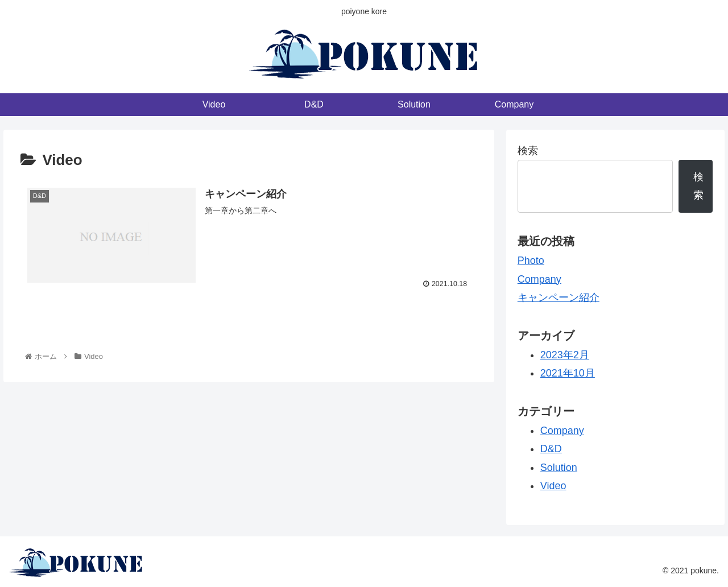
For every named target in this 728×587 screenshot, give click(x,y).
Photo (531, 261)
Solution (559, 468)
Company (539, 279)
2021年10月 (568, 373)
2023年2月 (565, 355)
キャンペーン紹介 (559, 297)
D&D (551, 449)
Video (553, 486)
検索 (528, 151)
